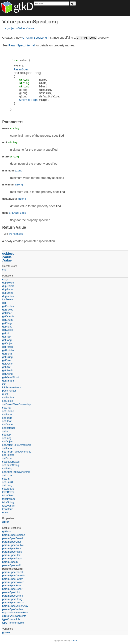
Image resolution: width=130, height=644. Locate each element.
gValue (6, 632)
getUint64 (8, 370)
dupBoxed (8, 282)
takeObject (8, 495)
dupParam (8, 289)
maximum (45, 93)
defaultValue (49, 96)
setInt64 (7, 434)
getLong (7, 340)
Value (21, 28)
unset (5, 512)
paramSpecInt (10, 562)
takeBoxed (8, 492)
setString (7, 468)
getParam (8, 347)
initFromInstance (12, 387)
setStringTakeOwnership (16, 472)
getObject (8, 343)
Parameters (13, 122)
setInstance (9, 428)
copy (5, 279)
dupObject (8, 286)
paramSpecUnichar (13, 602)
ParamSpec (21, 69)
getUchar (7, 363)
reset (5, 394)
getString (7, 357)
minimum (45, 90)
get (4, 303)
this (4, 269)
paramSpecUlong (12, 599)
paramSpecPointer (13, 582)
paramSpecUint (11, 592)
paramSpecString (12, 585)
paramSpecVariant (13, 609)
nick (42, 83)
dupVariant (8, 296)
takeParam (8, 499)
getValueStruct (11, 377)
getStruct (7, 360)
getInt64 (7, 336)
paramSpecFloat (12, 555)
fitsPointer (8, 299)
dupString (8, 293)
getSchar (7, 353)
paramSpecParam (13, 579)
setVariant (8, 488)
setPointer (8, 455)
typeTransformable (13, 622)
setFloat (7, 421)
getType (7, 531)
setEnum (7, 414)
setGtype (7, 424)
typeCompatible (11, 619)
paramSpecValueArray (15, 606)
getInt (5, 333)
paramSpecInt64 (12, 565)
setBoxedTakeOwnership (17, 404)
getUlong (7, 374)
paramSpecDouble (13, 545)
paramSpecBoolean (14, 535)
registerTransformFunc (15, 612)
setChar (7, 407)
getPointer (8, 350)
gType (6, 522)
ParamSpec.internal (22, 45)
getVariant (8, 380)
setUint (6, 478)
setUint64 (8, 482)
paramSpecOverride (14, 575)
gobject (11, 28)
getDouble (8, 316)
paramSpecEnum (12, 548)
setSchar (7, 458)
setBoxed (8, 401)
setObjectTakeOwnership (17, 445)
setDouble (8, 411)
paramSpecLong (12, 568)
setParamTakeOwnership (17, 451)
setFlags (7, 418)
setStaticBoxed (11, 461)
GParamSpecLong (35, 38)
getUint (6, 367)
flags (43, 100)
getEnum (7, 320)
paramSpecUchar (12, 589)
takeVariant (9, 505)
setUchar (7, 475)
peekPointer (9, 390)
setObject (8, 441)
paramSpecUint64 (13, 595)
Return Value (14, 227)
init (4, 384)
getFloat (7, 326)
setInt (5, 431)
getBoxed (8, 309)
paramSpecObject (13, 572)
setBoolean (9, 397)
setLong (7, 438)
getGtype (7, 330)
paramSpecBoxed (12, 538)
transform (8, 509)
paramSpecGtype (12, 558)
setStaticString (11, 465)
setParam (8, 448)
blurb (43, 86)
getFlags (7, 323)
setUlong (7, 485)
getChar (7, 313)
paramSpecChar (12, 541)
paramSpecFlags (12, 551)
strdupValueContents (14, 616)
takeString (8, 502)
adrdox (74, 640)
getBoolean (9, 306)
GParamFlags (28, 100)
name (42, 80)
